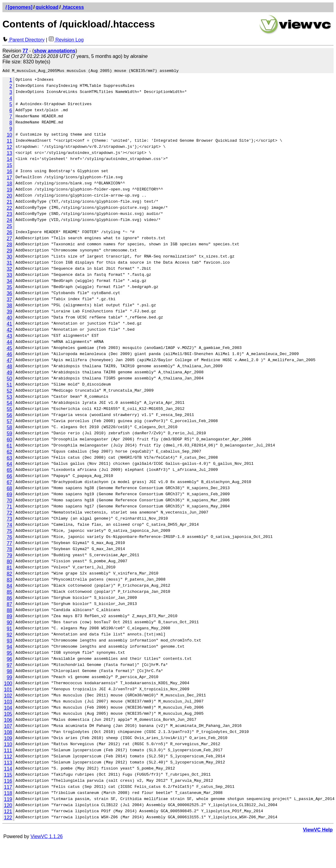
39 (9, 313)
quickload (47, 7)
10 (9, 136)
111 (8, 751)
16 (9, 172)
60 (9, 441)
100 (8, 684)
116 (8, 782)
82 (9, 575)
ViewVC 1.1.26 (47, 837)
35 (9, 288)
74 (9, 526)
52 (9, 392)
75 (9, 532)
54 (9, 404)
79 (9, 556)
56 (9, 416)
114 (8, 770)
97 (9, 666)
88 (9, 611)
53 (9, 398)
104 (8, 709)
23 (9, 215)
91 (9, 630)
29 (9, 252)
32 (9, 270)
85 (9, 593)
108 (8, 733)
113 (8, 764)
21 (9, 203)
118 (8, 794)
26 (9, 233)
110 (8, 745)
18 (9, 185)
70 (9, 502)
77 (9, 544)
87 (9, 605)
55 (9, 410)
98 (9, 672)
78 (9, 550)
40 (9, 319)
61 (9, 447)
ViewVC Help (318, 831)
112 (8, 758)
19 (9, 191)
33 (9, 276)
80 (9, 562)
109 (8, 739)
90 (9, 623)
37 (9, 300)
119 (8, 800)
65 (9, 471)
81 (9, 569)
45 (9, 349)
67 (9, 483)
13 (9, 154)
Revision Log (66, 40)
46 (9, 355)
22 (9, 209)
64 (9, 465)
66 (9, 477)
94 (9, 648)
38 (9, 306)
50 (9, 380)
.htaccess (73, 7)
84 (9, 587)
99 (9, 678)
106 (8, 721)
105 (8, 715)
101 (8, 690)
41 (9, 325)
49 (9, 374)
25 (9, 227)
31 (9, 264)
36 (9, 294)
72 (9, 514)
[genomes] (20, 7)
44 (9, 343)
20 (9, 197)
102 (8, 697)
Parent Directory (23, 40)
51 (9, 386)
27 (9, 239)
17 (9, 178)
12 (9, 148)
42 (9, 331)
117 (8, 788)
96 (9, 660)
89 (9, 617)
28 (9, 245)
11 (9, 142)
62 (9, 453)
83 (9, 581)
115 (8, 776)
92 (9, 636)
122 (8, 818)
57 (9, 422)
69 (9, 495)
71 (9, 508)
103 (8, 703)
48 (9, 367)
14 (9, 160)
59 (9, 434)
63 (9, 459)
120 (8, 806)
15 (9, 166)
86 (9, 599)
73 (9, 520)
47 (9, 361)
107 (8, 727)
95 (9, 654)
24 (9, 221)
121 (8, 812)
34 (9, 282)
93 (9, 642)
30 (9, 258)
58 (9, 428)
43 (9, 337)
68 (9, 489)
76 (9, 538)
